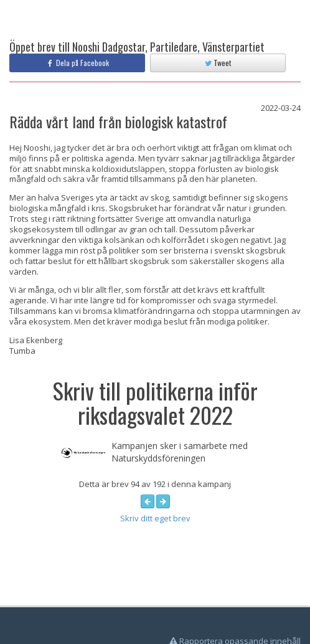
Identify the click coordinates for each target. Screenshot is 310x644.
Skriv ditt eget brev (155, 518)
